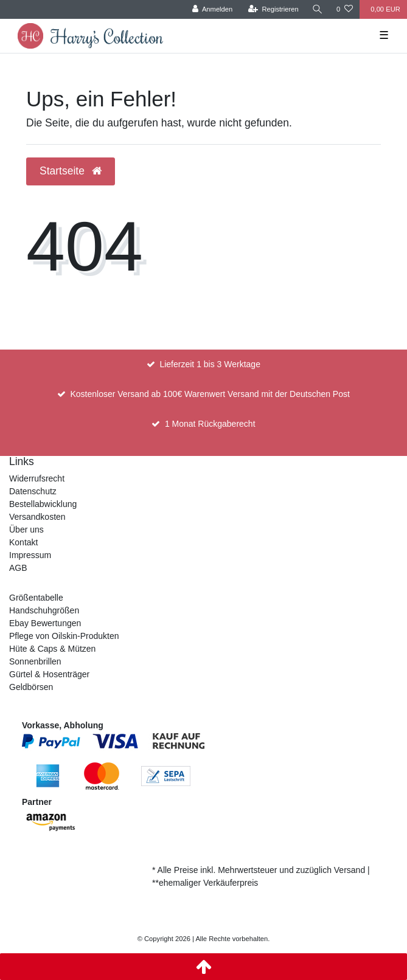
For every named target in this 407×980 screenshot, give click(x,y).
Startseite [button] (71, 171)
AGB (18, 568)
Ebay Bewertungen (45, 623)
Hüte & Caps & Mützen (52, 649)
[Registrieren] (273, 9)
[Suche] (318, 9)
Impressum (30, 555)
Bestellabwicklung (43, 504)
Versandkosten (37, 517)
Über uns (26, 530)
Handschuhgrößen (44, 610)
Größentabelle (36, 598)
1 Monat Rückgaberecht (210, 424)
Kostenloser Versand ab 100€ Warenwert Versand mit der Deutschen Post (210, 394)
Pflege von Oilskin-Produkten (64, 636)
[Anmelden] (213, 9)
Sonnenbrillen (35, 661)
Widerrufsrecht (37, 478)
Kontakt (23, 542)
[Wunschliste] (345, 9)
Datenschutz (33, 491)
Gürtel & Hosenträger (49, 674)
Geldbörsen (31, 687)
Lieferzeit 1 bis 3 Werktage (210, 364)
